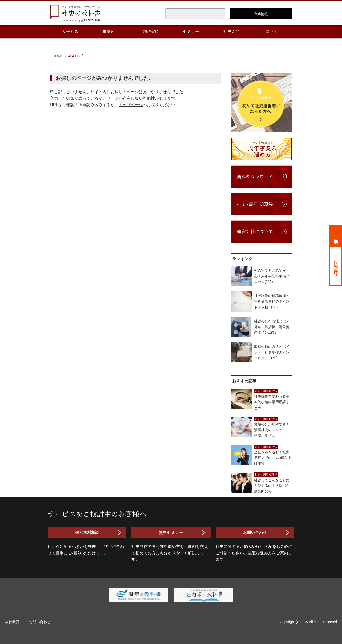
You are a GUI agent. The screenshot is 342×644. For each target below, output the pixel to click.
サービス (70, 32)
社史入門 (231, 32)
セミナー (191, 32)
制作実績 (151, 32)
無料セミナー (171, 533)
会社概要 (12, 622)
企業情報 (261, 14)
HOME (58, 56)
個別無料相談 (336, 236)
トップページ (131, 105)
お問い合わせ (336, 266)
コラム (272, 32)
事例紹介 (111, 32)
